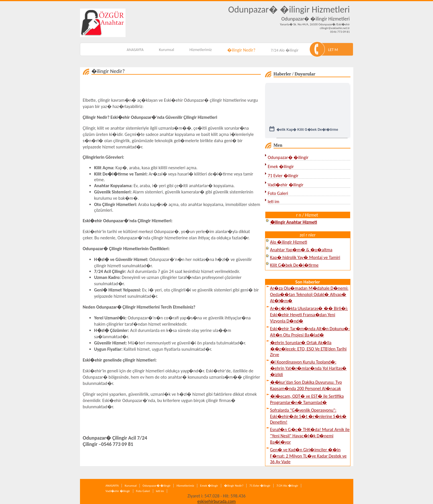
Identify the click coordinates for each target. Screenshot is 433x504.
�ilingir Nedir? (241, 50)
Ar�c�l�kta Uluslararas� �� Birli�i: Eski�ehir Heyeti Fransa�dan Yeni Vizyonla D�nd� (309, 315)
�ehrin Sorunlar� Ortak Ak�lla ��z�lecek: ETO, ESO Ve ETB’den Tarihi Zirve (308, 349)
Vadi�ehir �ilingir (286, 185)
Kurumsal (166, 50)
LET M (333, 50)
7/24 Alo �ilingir (285, 50)
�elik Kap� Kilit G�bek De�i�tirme (307, 132)
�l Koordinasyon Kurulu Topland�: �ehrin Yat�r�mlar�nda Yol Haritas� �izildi (308, 368)
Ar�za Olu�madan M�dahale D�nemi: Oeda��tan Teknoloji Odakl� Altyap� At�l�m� (309, 294)
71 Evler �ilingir (283, 176)
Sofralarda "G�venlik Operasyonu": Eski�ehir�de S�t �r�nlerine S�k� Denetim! (308, 416)
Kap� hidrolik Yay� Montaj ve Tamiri (305, 257)
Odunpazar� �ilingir (288, 157)
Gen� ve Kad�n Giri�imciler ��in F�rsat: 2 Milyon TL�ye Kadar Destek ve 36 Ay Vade (308, 456)
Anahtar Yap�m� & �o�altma (301, 250)
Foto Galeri (278, 193)
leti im (274, 202)
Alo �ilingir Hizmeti (289, 242)
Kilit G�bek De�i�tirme (294, 265)
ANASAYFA (135, 50)
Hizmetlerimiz (200, 50)
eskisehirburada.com (216, 501)
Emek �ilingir (281, 167)
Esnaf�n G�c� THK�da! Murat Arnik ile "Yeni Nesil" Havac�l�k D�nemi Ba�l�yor (310, 436)
